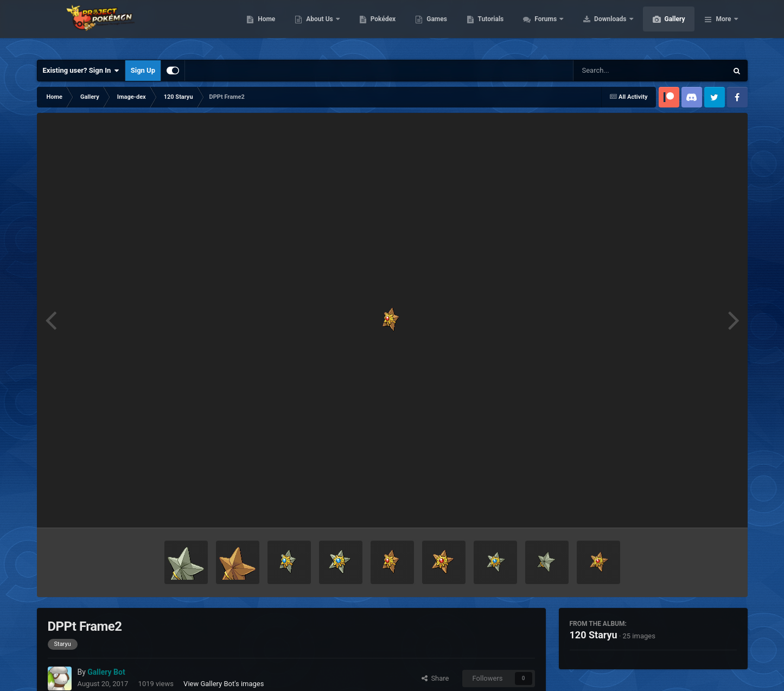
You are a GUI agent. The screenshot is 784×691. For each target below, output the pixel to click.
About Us (371, 27)
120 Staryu (594, 635)
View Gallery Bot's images (224, 684)
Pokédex (435, 27)
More (723, 27)
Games (488, 27)
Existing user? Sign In (81, 71)
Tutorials (542, 27)
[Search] (623, 71)
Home (318, 27)
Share (435, 678)
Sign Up (143, 70)
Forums (598, 27)
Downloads (662, 27)
